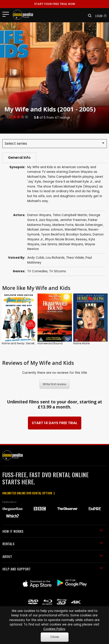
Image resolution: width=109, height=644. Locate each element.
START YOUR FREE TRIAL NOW (55, 4)
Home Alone (81, 343)
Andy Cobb (36, 258)
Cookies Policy (54, 629)
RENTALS (53, 544)
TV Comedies (37, 271)
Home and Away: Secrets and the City (28, 343)
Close (55, 637)
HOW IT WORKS (53, 531)
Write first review (54, 384)
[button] (88, 16)
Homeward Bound (50, 343)
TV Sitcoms (58, 271)
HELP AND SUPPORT (53, 569)
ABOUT (53, 556)
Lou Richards (55, 258)
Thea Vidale (75, 258)
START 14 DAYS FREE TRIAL (55, 423)
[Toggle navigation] (7, 14)
